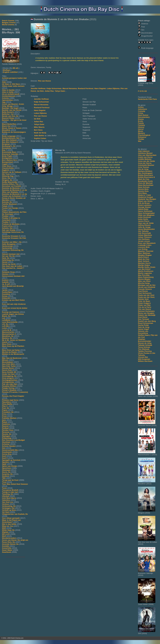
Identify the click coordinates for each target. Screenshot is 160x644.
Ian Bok (40, 91)
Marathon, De (8, 336)
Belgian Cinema (9, 23)
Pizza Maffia (7, 404)
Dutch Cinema (8, 21)
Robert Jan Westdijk (147, 315)
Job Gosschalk (144, 233)
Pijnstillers (7, 402)
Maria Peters (143, 257)
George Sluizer (144, 207)
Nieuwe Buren (8, 368)
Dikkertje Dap (8, 176)
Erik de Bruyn (144, 203)
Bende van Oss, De (10, 116)
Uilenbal (6, 496)
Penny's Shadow (9, 390)
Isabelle (5, 282)
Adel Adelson (144, 151)
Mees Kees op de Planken (13, 346)
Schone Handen (9, 446)
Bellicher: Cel (8, 114)
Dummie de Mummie (11, 188)
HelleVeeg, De (8, 260)
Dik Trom (6, 174)
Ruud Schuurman (146, 323)
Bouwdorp (6, 148)
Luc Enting (143, 249)
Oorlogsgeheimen (10, 380)
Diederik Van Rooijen (147, 199)
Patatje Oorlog (8, 388)
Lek (4, 318)
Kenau (5, 296)
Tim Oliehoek (144, 349)
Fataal (5, 206)
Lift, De (5, 324)
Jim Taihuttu (143, 231)
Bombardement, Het (11, 138)
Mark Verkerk (144, 261)
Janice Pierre (144, 221)
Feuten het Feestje (10, 208)
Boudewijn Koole (145, 181)
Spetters (6, 462)
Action (141, 107)
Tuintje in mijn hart (10, 492)
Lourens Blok (144, 247)
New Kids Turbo (9, 366)
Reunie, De (7, 434)
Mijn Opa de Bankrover (12, 358)
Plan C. (5, 406)
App (4, 102)
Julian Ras (49, 91)
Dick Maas (142, 193)
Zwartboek (7, 552)
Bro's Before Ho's (10, 160)
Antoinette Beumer (146, 165)
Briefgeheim (7, 158)
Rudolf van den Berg (147, 321)
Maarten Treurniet (146, 251)
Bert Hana (38, 130)
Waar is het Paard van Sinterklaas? (11, 521)
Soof (4, 456)
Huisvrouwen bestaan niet (13, 276)
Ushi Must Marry (9, 498)
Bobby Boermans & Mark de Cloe (146, 178)
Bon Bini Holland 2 (10, 142)
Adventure (142, 109)
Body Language (9, 136)
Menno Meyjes (144, 279)
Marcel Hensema (70, 88)
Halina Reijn (143, 209)
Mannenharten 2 (9, 334)
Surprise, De (7, 474)
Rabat (5, 422)
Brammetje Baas (9, 152)
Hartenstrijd (7, 248)
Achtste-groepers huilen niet (14, 78)
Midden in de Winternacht (13, 354)
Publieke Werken (9, 418)
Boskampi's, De (9, 146)
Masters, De (7, 338)
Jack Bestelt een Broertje (13, 286)
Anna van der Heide (146, 161)
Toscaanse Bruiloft (10, 490)
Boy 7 (4, 150)
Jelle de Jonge (144, 227)
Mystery (141, 133)
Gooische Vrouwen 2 (11, 236)
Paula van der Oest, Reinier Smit (146, 298)
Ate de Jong (143, 169)
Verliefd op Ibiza (9, 510)
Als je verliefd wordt (11, 94)
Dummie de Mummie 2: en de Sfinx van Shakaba (14, 191)
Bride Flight (7, 156)
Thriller (141, 139)
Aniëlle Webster (145, 159)
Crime (141, 113)
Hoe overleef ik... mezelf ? (13, 268)
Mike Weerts (39, 127)
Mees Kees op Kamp (11, 350)
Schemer (6, 444)
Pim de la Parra (145, 307)
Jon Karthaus (144, 239)
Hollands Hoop (8, 272)
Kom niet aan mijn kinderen (14, 304)
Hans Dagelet (100, 88)
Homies (5, 274)
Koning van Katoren (11, 312)
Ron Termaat (143, 319)
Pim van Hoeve (144, 309)
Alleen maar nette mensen (13, 86)
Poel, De (6, 408)
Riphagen (6, 436)
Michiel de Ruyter (10, 352)
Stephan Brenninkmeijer (145, 340)
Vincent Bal (143, 357)
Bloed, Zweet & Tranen (12, 128)
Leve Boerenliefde (10, 322)
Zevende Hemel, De (10, 544)
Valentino (6, 500)
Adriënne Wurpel (145, 153)
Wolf (4, 536)
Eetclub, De (7, 202)
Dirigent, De (7, 180)
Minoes (5, 360)
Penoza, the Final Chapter (13, 396)
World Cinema (8, 25)
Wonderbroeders (9, 538)
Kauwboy (6, 294)
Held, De (6, 258)
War (140, 141)
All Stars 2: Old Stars (11, 84)
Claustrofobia (8, 168)
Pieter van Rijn (144, 305)
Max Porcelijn (144, 275)
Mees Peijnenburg (146, 277)
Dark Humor (143, 115)
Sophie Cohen (40, 138)
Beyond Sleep (8, 118)
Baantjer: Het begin (10, 108)
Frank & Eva (7, 226)
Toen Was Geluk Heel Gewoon (15, 484)
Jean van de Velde (146, 223)
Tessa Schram (144, 347)
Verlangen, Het (8, 508)
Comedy (142, 111)
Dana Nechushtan (146, 185)
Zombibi (6, 546)
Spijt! (4, 464)
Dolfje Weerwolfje (10, 182)
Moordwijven (8, 362)
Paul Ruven (143, 291)
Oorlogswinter (8, 382)
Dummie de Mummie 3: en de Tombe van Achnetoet (14, 195)
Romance (142, 137)
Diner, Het (6, 178)
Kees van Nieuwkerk (147, 243)
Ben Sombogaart (145, 173)
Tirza (4, 482)
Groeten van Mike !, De (12, 242)
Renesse (6, 432)
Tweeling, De (7, 494)
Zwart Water (7, 550)
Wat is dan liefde (9, 524)
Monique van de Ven (147, 285)
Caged (5, 164)
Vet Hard (6, 512)
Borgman (6, 144)
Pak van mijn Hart (10, 384)
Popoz (5, 410)
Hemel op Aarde (9, 264)
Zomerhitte (7, 548)
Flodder (5, 216)
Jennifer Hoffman (38, 88)
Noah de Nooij (40, 133)
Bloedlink (6, 130)
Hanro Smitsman (145, 211)
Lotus (4, 328)
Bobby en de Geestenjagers (14, 132)
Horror (141, 129)
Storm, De (6, 472)
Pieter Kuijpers (144, 303)
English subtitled (10, 72)
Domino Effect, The (10, 184)
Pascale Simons (145, 289)
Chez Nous (7, 166)
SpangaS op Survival (11, 460)
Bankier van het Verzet (12, 110)
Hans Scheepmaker (146, 213)
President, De (8, 412)
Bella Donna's (8, 112)
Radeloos (6, 424)
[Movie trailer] (71, 49)
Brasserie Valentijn (10, 154)
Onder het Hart (8, 374)
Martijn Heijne (144, 265)
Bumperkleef (7, 162)
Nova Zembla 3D (9, 372)
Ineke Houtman (144, 217)
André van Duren (145, 157)
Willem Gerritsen (145, 361)
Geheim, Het (7, 228)
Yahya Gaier (60, 91)
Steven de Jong (145, 343)
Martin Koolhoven (146, 271)
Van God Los (8, 502)
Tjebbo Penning (145, 351)
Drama (141, 119)
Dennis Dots (143, 191)
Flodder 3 (6, 222)
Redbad (5, 428)
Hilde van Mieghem (146, 215)
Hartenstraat (7, 246)
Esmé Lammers (145, 205)
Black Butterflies (9, 124)
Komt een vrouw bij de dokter (15, 308)
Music (141, 131)
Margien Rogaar (145, 255)
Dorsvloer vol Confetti (11, 186)
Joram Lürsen (144, 241)
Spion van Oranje (9, 466)
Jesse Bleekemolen (146, 229)
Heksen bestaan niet (11, 254)
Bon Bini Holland (9, 140)
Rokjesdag (7, 438)
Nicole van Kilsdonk (147, 287)
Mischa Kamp (144, 283)
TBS (4, 478)
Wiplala (5, 532)
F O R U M (142, 91)
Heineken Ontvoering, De (13, 250)
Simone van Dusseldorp (143, 332)
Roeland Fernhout (86, 88)
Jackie (5, 290)
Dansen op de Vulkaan (12, 172)
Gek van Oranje (9, 230)
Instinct (5, 280)
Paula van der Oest (146, 295)
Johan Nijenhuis (145, 235)
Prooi (4, 416)
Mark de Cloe (144, 259)
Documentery (144, 117)
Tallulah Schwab (145, 345)
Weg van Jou (8, 526)
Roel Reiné (143, 317)
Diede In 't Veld (144, 195)
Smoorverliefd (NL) (10, 450)
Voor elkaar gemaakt (11, 518)
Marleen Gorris (144, 263)
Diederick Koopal (145, 197)
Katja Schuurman (54, 88)
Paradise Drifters (9, 386)
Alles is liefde (8, 92)
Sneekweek (7, 452)
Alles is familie (8, 90)
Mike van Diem (144, 281)
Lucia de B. (7, 330)
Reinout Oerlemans (146, 311)
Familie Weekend (9, 204)
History (141, 127)
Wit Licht (6, 534)
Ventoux (6, 504)
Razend (5, 426)
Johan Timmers (145, 237)
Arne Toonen (144, 167)
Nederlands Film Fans (147, 99)
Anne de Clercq (145, 163)
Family (141, 123)
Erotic (141, 121)
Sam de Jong (144, 327)
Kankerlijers (7, 292)
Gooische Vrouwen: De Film (14, 238)
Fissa (4, 210)
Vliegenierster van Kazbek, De (15, 514)
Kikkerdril (6, 298)
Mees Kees (7, 344)
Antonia (5, 98)
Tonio (4, 488)
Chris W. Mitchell (145, 183)
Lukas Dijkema (113, 88)
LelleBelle (6, 320)
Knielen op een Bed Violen (13, 300)
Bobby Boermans (146, 175)
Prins (4, 414)
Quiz (4, 420)
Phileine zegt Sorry (10, 400)
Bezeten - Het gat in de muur (14, 120)
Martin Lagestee (145, 273)
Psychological (144, 135)
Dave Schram (144, 187)
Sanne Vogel (143, 329)
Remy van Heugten (146, 313)
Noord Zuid (7, 370)
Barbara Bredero (145, 171)
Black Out (6, 126)
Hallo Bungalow (9, 244)
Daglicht (6, 170)
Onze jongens (8, 378)
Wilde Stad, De (8, 530)
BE (14, 68)
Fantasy (141, 125)
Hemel (5, 262)
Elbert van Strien (145, 201)
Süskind (6, 476)
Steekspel (6, 470)
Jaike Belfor (39, 136)
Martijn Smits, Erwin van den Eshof (147, 268)
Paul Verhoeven (145, 293)
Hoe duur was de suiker (12, 266)
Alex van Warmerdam (147, 155)
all (17, 68)
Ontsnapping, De (9, 376)
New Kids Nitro (8, 364)
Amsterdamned (9, 96)
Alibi (4, 82)
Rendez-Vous (8, 430)
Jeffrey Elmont (144, 225)
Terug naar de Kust (10, 480)
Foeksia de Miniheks (11, 224)
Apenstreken (7, 100)
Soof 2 (5, 458)
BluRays (7, 70)
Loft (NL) (6, 326)
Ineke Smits (143, 219)
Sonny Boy (7, 454)
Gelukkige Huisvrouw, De (13, 232)
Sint (4, 448)
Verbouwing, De (9, 506)
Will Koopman (144, 359)
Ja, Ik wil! (6, 284)
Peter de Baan (144, 301)
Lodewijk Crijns (145, 245)
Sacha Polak (143, 325)
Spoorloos (6, 468)
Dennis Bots (143, 189)
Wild (4, 528)
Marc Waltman (144, 253)
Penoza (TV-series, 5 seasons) (15, 392)
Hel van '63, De (8, 256)
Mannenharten (8, 332)
